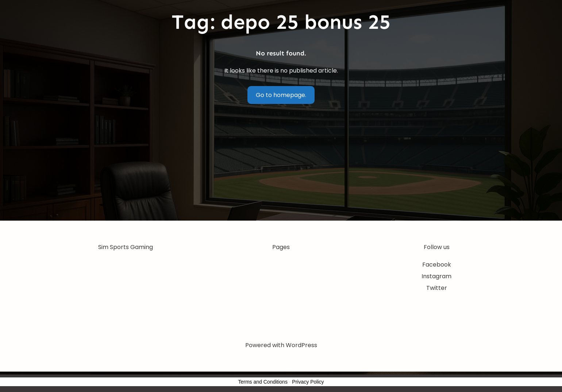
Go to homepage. (281, 95)
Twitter (437, 288)
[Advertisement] (281, 166)
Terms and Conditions (263, 382)
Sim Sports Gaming (126, 247)
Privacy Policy (308, 382)
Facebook (437, 265)
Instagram (436, 276)
